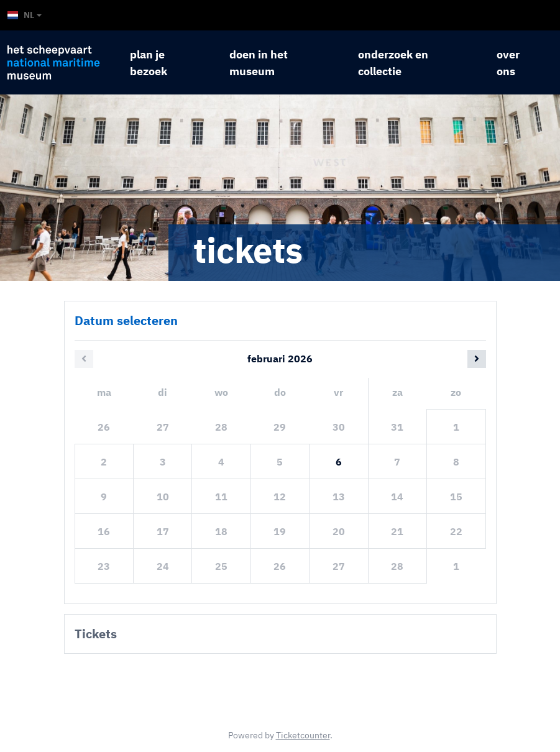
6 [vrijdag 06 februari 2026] (339, 462)
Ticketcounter (303, 735)
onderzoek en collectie (393, 63)
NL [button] (21, 15)
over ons (508, 63)
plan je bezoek (149, 63)
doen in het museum (259, 63)
